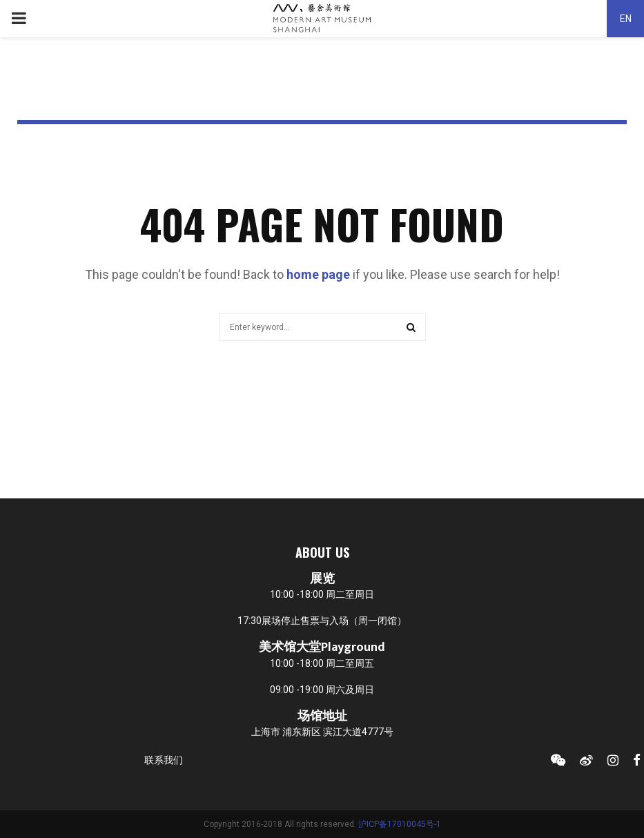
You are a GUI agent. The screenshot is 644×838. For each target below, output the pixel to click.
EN (626, 19)
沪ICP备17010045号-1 (400, 824)
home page (318, 274)
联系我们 (164, 760)
